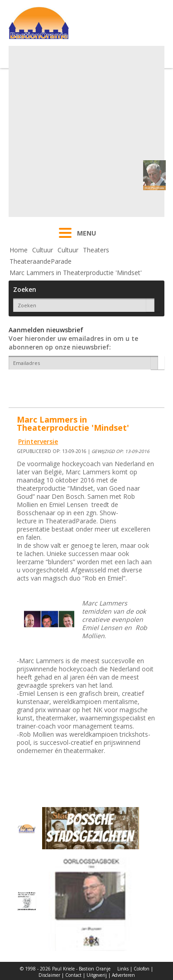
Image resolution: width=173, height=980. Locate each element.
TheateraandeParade (41, 261)
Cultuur (43, 250)
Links (123, 969)
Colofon (142, 969)
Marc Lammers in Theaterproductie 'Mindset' (76, 273)
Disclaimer (49, 975)
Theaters (96, 250)
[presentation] (62, 385)
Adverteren (123, 975)
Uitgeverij (97, 975)
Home (19, 250)
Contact (73, 975)
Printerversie (38, 441)
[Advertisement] (85, 131)
